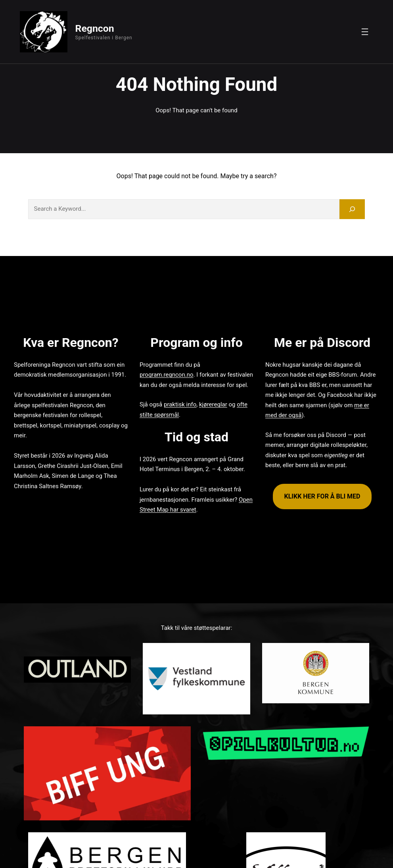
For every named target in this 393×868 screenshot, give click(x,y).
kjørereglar (213, 404)
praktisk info (180, 404)
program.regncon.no (166, 375)
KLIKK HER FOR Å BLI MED (322, 496)
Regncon (95, 28)
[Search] (352, 209)
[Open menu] (365, 32)
